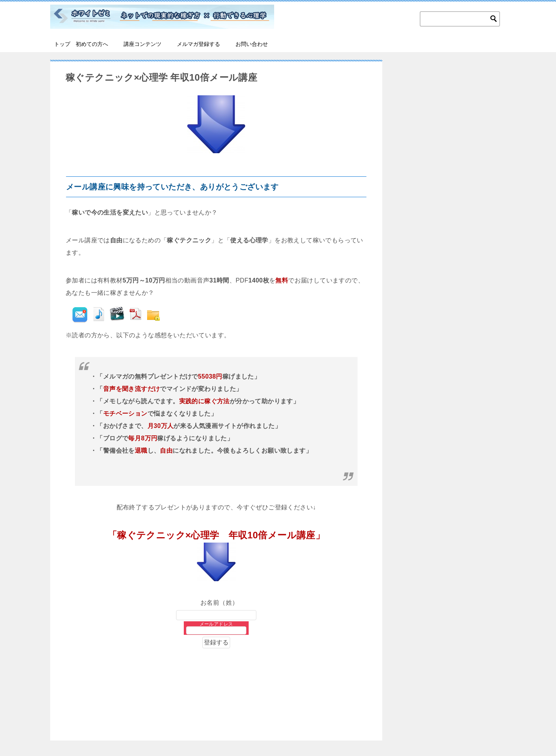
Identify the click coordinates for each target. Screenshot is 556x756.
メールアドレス (216, 624)
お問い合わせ (252, 44)
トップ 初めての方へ (81, 44)
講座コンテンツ (142, 44)
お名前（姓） (216, 603)
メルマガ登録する (198, 44)
